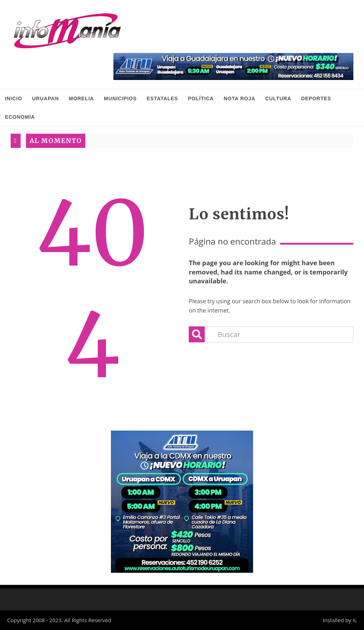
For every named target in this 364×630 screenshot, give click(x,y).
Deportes (316, 98)
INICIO (14, 98)
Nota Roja (239, 98)
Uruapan (45, 98)
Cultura (278, 98)
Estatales (162, 98)
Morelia (81, 98)
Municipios (120, 98)
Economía (20, 117)
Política (201, 98)
